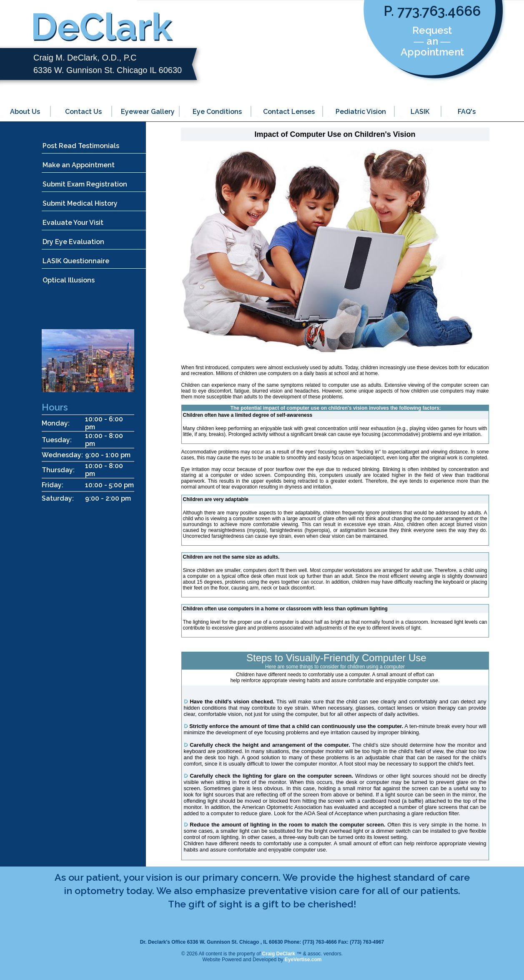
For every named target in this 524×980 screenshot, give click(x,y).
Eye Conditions (217, 112)
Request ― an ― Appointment (432, 41)
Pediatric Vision (361, 112)
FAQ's (467, 112)
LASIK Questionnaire (76, 261)
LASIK (420, 112)
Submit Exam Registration (85, 184)
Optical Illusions (69, 280)
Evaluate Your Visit (73, 223)
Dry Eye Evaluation (73, 242)
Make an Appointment (79, 165)
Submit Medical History (80, 203)
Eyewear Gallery (148, 112)
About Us (25, 112)
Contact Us (83, 112)
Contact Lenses (289, 112)
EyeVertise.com (303, 960)
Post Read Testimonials (81, 146)
